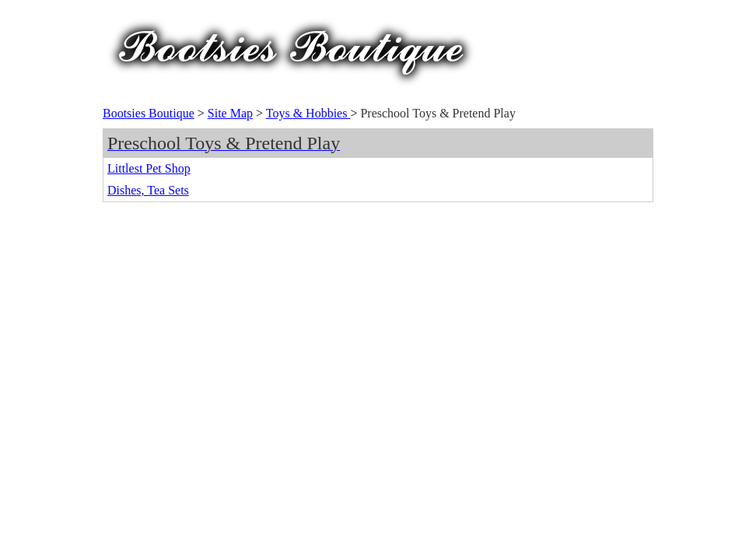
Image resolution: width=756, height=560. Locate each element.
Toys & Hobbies (308, 113)
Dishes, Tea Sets (148, 190)
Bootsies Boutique (149, 113)
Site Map (230, 113)
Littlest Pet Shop (149, 168)
